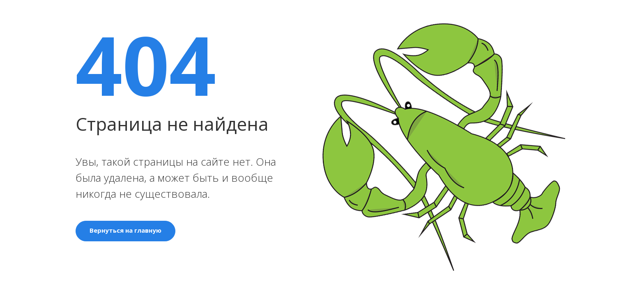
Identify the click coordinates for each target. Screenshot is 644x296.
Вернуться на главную (125, 230)
